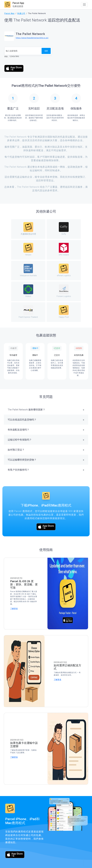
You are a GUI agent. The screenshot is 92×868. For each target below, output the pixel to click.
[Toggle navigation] (84, 5)
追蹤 (46, 51)
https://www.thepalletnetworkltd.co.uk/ (32, 38)
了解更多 (14, 609)
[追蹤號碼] (23, 51)
